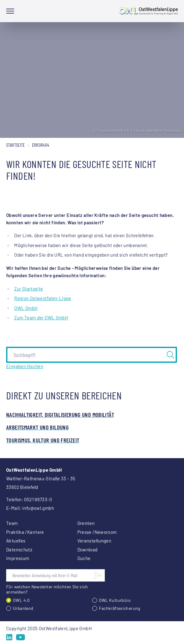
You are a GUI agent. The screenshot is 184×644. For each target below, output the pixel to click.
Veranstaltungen (94, 541)
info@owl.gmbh (38, 508)
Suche (84, 558)
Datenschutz (19, 550)
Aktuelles (16, 541)
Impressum (18, 558)
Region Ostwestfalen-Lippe (43, 298)
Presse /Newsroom (97, 532)
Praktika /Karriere (25, 532)
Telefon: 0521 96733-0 (29, 499)
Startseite (16, 145)
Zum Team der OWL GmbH (41, 318)
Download (88, 550)
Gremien (86, 523)
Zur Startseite (29, 289)
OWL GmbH (26, 308)
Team (12, 523)
